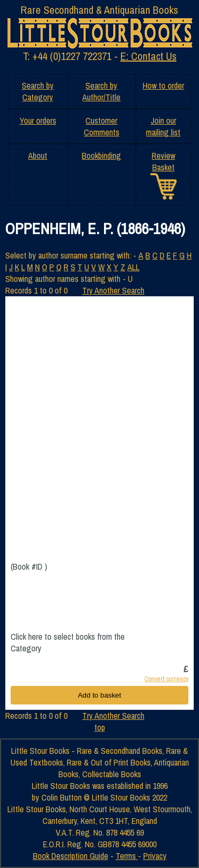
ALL (133, 267)
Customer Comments (102, 126)
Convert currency (166, 679)
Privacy (155, 856)
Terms (127, 856)
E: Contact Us (149, 56)
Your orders (38, 121)
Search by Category (38, 91)
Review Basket (163, 161)
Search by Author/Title (101, 91)
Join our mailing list (163, 126)
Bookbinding (101, 156)
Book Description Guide (71, 856)
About (38, 156)
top (100, 727)
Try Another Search (113, 290)
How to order (163, 85)
